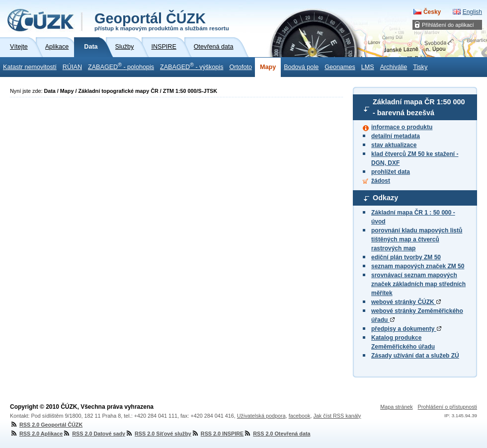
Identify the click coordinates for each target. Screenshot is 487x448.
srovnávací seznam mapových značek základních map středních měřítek (418, 284)
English (472, 12)
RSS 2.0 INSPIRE (217, 434)
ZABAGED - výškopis (192, 66)
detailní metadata (396, 136)
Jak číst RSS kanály (337, 416)
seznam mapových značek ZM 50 (418, 266)
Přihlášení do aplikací (448, 25)
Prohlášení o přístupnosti (447, 407)
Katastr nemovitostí (30, 67)
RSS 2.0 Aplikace (36, 434)
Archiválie (394, 67)
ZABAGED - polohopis (121, 66)
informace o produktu (402, 127)
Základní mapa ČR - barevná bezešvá (419, 107)
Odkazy (385, 198)
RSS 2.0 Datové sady (94, 434)
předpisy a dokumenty (406, 329)
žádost (381, 181)
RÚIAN (72, 67)
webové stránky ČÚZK (406, 302)
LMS (368, 67)
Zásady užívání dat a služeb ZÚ (415, 356)
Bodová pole (301, 67)
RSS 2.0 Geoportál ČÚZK (46, 425)
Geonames (340, 67)
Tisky (420, 67)
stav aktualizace (394, 145)
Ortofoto (241, 67)
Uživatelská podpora (261, 416)
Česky (432, 12)
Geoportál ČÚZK (162, 21)
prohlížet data (391, 172)
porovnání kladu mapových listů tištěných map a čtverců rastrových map (417, 239)
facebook (300, 416)
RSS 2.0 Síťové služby (158, 434)
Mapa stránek (396, 407)
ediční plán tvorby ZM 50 (406, 257)
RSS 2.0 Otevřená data (277, 434)
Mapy (268, 67)
